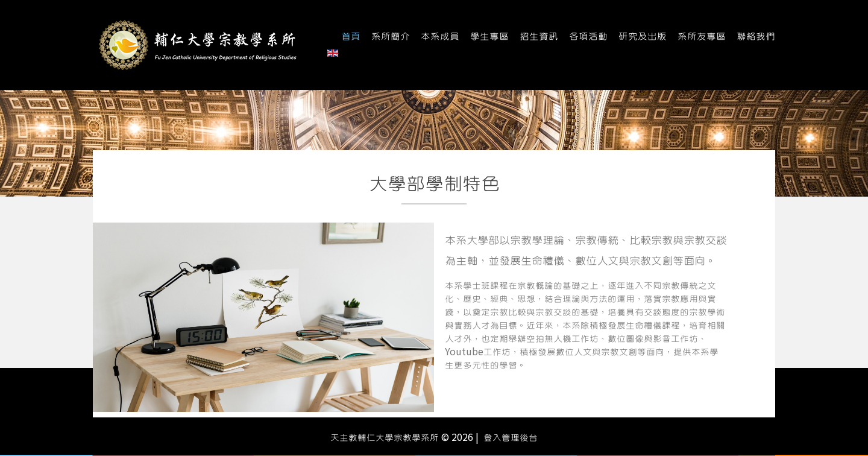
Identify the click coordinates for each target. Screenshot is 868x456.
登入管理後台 (511, 438)
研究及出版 (643, 37)
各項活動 (588, 37)
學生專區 (489, 37)
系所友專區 (702, 37)
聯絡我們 (756, 37)
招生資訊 (539, 37)
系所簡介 (391, 37)
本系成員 (440, 37)
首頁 (351, 37)
